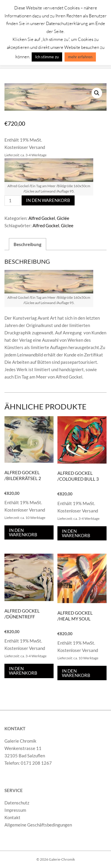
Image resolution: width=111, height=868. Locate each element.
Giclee (67, 225)
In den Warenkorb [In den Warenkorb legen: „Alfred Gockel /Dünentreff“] (23, 671)
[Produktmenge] (12, 201)
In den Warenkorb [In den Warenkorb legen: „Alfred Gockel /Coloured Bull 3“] (76, 533)
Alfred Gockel (42, 218)
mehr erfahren (80, 57)
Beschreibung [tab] (28, 244)
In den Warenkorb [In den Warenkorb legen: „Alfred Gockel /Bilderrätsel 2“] (23, 532)
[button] (97, 93)
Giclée (63, 218)
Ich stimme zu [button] (47, 57)
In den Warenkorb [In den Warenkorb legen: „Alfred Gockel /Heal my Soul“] (76, 673)
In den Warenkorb (48, 200)
